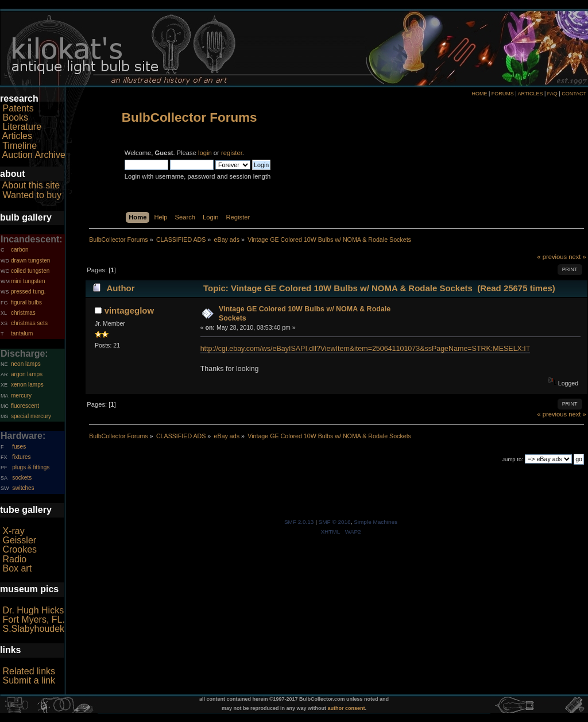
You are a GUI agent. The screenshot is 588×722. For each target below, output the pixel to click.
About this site (31, 185)
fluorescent (25, 406)
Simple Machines (376, 522)
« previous (552, 257)
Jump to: (512, 459)
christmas (23, 313)
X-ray (13, 531)
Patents (18, 108)
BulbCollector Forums (189, 117)
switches (23, 488)
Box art (17, 568)
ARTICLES (531, 94)
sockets (22, 478)
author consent (347, 708)
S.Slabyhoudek (33, 629)
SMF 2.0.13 (299, 522)
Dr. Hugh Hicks (33, 610)
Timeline (20, 146)
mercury (21, 395)
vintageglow (129, 310)
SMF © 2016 (335, 522)
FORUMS (503, 94)
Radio (14, 559)
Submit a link (29, 680)
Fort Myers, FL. (33, 619)
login (205, 153)
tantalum (22, 333)
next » (577, 257)
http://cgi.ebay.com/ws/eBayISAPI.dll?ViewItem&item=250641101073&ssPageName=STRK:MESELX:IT (365, 349)
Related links (29, 671)
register (232, 153)
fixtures (21, 457)
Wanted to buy (32, 195)
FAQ (552, 94)
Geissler (19, 540)
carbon (20, 250)
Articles (17, 136)
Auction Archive (34, 155)
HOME (479, 94)
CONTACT (574, 94)
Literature (22, 127)
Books (15, 117)
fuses (19, 447)
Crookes (20, 549)
